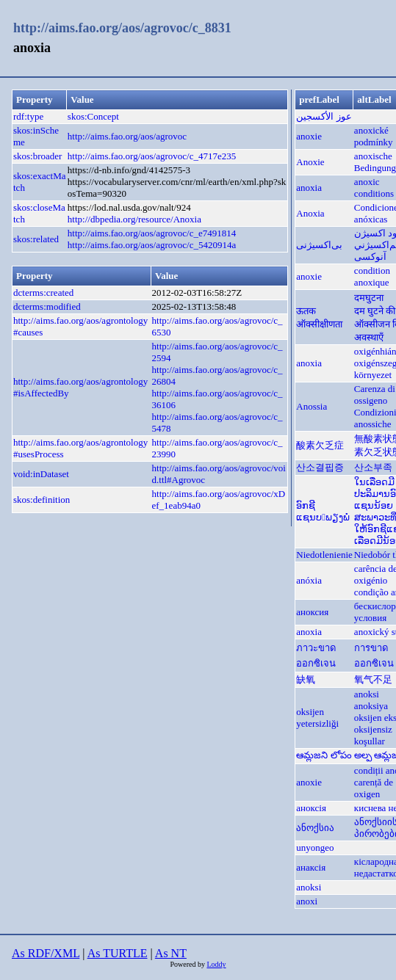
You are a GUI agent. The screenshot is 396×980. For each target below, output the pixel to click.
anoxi (307, 901)
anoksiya (371, 706)
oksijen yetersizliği (317, 718)
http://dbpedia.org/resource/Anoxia (134, 219)
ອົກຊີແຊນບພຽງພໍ (323, 511)
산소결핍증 (320, 467)
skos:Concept (93, 116)
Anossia (312, 406)
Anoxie (310, 162)
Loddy (216, 964)
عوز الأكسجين (324, 116)
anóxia (309, 580)
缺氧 (306, 679)
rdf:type (28, 116)
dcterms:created (43, 293)
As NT (171, 953)
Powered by (188, 964)
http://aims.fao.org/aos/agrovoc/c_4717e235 (152, 156)
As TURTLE (118, 953)
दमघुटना (369, 298)
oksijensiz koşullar (373, 735)
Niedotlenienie (324, 555)
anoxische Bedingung (375, 162)
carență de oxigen (374, 788)
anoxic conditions (374, 188)
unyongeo (315, 847)
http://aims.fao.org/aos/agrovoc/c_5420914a (152, 245)
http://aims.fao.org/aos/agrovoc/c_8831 (122, 28)
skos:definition (42, 500)
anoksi (367, 694)
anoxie (309, 136)
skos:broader (37, 156)
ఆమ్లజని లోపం (324, 755)
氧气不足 (373, 679)
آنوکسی (370, 257)
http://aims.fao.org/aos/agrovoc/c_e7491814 (152, 233)
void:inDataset (41, 474)
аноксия (312, 612)
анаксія (311, 867)
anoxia (309, 188)
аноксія (311, 808)
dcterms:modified (47, 306)
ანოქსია (315, 828)
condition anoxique (372, 276)
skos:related (36, 239)
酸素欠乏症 (320, 445)
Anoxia (310, 213)
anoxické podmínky (374, 136)
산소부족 (373, 467)
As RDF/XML (46, 953)
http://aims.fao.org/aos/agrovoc (127, 136)
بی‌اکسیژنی (319, 245)
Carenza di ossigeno (375, 395)
